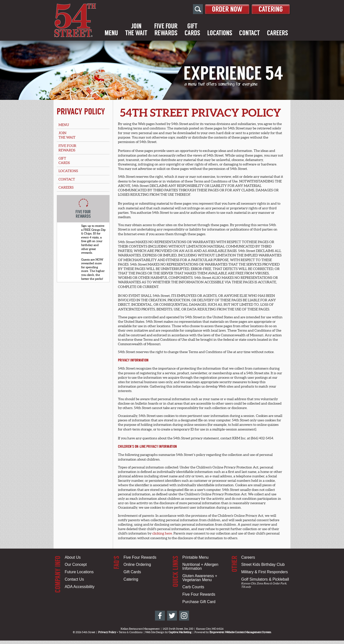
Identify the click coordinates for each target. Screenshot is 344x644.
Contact (249, 33)
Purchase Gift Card (199, 602)
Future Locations (79, 572)
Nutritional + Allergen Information (200, 566)
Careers (277, 33)
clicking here (162, 533)
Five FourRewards (166, 30)
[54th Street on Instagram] (184, 616)
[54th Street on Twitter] (172, 616)
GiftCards (192, 30)
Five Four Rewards (140, 557)
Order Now (225, 9)
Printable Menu (195, 557)
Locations (220, 33)
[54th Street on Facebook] (160, 616)
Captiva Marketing (180, 632)
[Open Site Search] (195, 9)
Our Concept (76, 564)
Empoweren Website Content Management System (240, 632)
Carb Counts (193, 587)
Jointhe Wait (136, 30)
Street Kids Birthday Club (263, 564)
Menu (111, 33)
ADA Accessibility (80, 587)
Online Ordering (137, 564)
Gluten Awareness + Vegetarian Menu (200, 578)
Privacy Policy (81, 111)
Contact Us (74, 579)
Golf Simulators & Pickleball (265, 579)
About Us (73, 557)
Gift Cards (132, 572)
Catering (270, 9)
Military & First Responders (264, 572)
